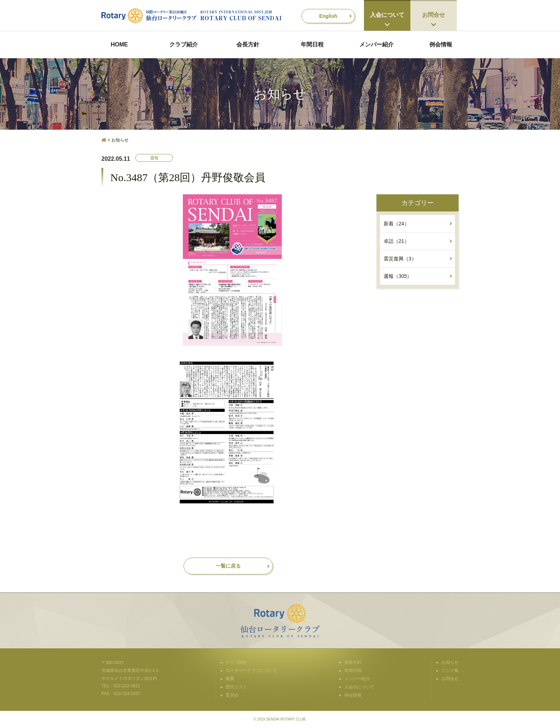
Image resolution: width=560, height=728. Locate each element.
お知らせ (450, 662)
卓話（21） (396, 241)
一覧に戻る (228, 566)
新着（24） (396, 224)
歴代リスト (236, 687)
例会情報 (441, 44)
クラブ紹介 (184, 44)
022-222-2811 (127, 686)
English (328, 16)
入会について (387, 15)
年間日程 (312, 44)
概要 (230, 679)
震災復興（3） (400, 259)
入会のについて (359, 687)
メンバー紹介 (376, 44)
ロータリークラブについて (251, 670)
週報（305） (398, 276)
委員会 (232, 695)
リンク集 (450, 670)
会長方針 (248, 44)
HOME (119, 44)
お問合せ (434, 15)
